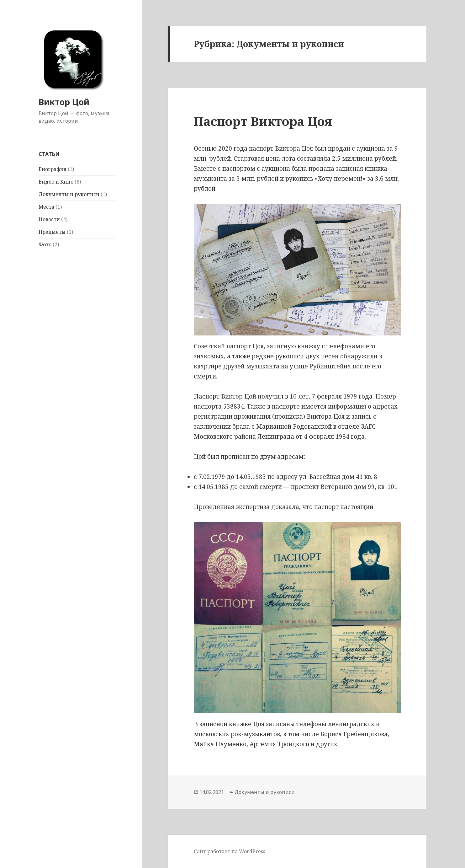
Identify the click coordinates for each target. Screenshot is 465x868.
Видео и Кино (56, 182)
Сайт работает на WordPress (230, 851)
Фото (45, 244)
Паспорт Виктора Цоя (263, 121)
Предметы (52, 232)
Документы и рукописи (69, 194)
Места (46, 207)
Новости (49, 219)
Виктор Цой (64, 102)
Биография (53, 169)
